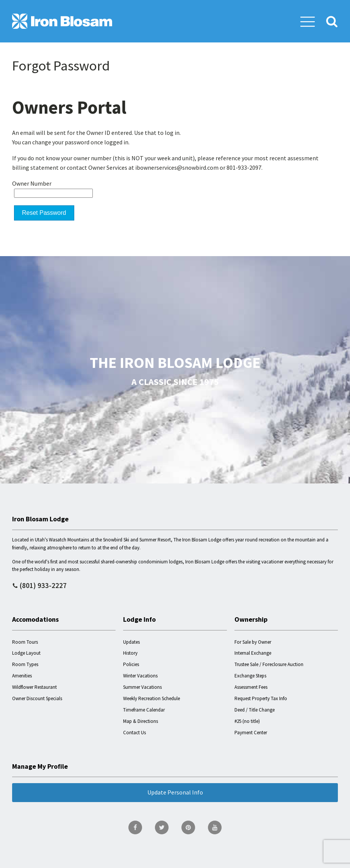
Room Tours (25, 642)
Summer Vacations (142, 687)
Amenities (22, 676)
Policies (131, 664)
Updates (131, 642)
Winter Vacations (140, 676)
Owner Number (32, 183)
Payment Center (251, 733)
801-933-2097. (245, 167)
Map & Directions (141, 721)
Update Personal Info (175, 792)
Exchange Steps (250, 676)
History (130, 653)
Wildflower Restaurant (34, 687)
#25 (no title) (247, 721)
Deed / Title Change (255, 710)
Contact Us (134, 733)
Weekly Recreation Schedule (152, 698)
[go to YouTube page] (215, 827)
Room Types (25, 664)
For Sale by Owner (253, 642)
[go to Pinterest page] (188, 827)
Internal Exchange (253, 653)
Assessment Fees (251, 687)
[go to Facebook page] (135, 827)
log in (172, 133)
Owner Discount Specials (37, 698)
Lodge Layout (26, 653)
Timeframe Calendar (144, 710)
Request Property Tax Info (261, 698)
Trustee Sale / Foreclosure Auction (269, 664)
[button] (308, 21)
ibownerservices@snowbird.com (177, 167)
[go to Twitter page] (162, 827)
